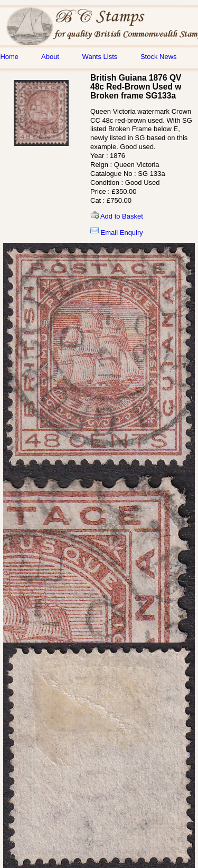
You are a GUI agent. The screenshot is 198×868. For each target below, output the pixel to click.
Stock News (159, 57)
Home (9, 57)
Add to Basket (117, 216)
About (50, 57)
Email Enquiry (117, 233)
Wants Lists (100, 57)
